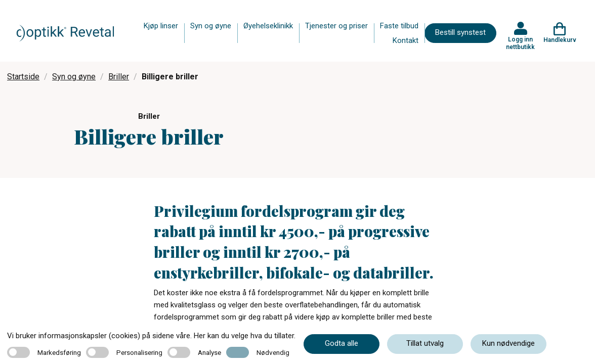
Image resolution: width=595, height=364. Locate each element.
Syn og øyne (211, 26)
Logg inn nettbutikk (520, 43)
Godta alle (342, 343)
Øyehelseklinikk (268, 26)
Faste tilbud (399, 26)
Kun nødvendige (508, 343)
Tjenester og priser (336, 26)
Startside (23, 77)
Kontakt (406, 40)
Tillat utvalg (425, 343)
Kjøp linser (161, 26)
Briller (119, 77)
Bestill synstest (460, 32)
